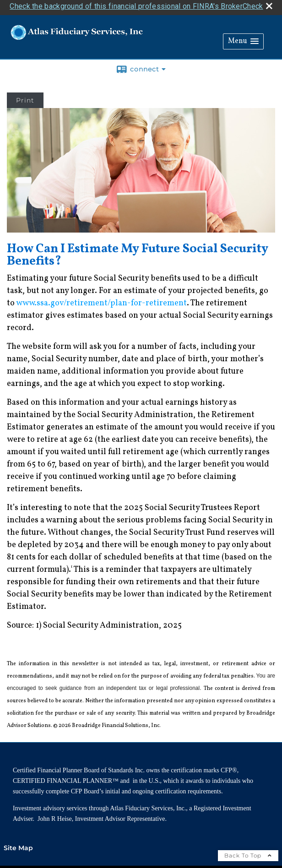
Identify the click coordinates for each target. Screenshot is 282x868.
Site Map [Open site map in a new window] (18, 846)
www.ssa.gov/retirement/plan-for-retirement (101, 301)
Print (25, 98)
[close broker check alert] (269, 4)
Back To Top (248, 854)
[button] (243, 40)
